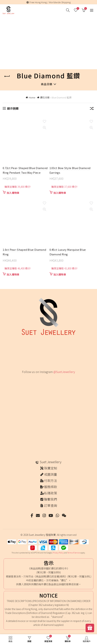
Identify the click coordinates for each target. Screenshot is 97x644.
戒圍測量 (51, 474)
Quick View (45, 128)
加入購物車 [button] (13, 193)
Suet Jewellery (51, 462)
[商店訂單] (92, 109)
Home (32, 97)
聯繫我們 (51, 499)
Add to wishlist (45, 121)
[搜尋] (68, 10)
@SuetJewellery (64, 372)
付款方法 (51, 480)
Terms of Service (74, 553)
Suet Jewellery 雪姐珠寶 (42, 535)
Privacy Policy (58, 553)
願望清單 (78, 9)
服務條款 (51, 487)
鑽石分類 (45, 97)
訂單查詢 (51, 505)
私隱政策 (51, 493)
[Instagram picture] (28, 384)
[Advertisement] (49, 43)
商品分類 (47, 84)
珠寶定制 (51, 468)
